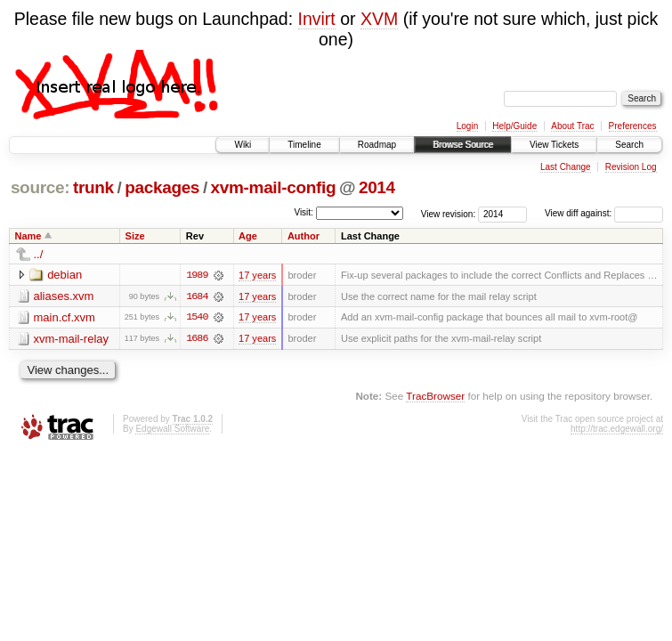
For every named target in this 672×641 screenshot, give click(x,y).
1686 (197, 339)
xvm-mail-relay (72, 339)
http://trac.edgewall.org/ (617, 430)
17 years (257, 275)
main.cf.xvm (65, 317)
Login (467, 126)
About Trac (572, 126)
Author (304, 236)
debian (65, 275)
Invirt (317, 19)
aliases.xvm (64, 296)
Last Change (566, 167)
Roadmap (377, 145)
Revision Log (631, 167)
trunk (93, 187)
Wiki (243, 145)
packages (162, 187)
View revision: (449, 213)
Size (135, 236)
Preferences (633, 126)
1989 (197, 275)
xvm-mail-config (274, 187)
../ (39, 254)
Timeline (304, 145)
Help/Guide (514, 126)
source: (40, 187)
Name (28, 236)
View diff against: (604, 213)
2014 (377, 187)
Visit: (304, 212)
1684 (197, 296)
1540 (197, 318)
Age (248, 236)
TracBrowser (435, 397)
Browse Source (463, 145)
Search (629, 145)
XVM (379, 19)
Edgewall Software (172, 430)
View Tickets (554, 145)
